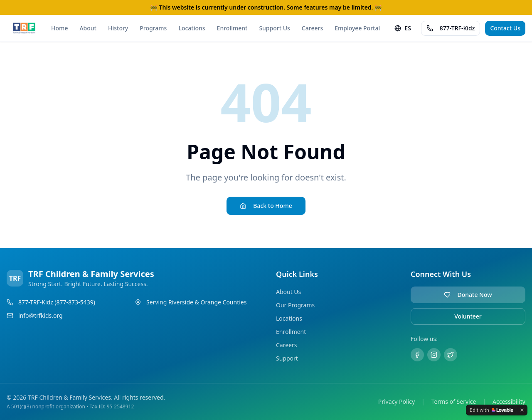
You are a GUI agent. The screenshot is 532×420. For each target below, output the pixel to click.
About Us (288, 292)
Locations (192, 28)
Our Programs (295, 305)
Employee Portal (357, 28)
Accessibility (509, 401)
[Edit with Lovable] (491, 410)
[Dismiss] (522, 410)
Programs (153, 28)
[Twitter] (451, 355)
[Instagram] (434, 355)
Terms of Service (454, 401)
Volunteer (468, 316)
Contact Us (505, 28)
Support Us (274, 28)
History (118, 28)
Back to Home (266, 206)
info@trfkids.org (41, 315)
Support (287, 358)
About (88, 28)
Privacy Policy (397, 401)
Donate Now (468, 295)
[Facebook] (417, 355)
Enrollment (232, 28)
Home (59, 28)
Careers (312, 28)
